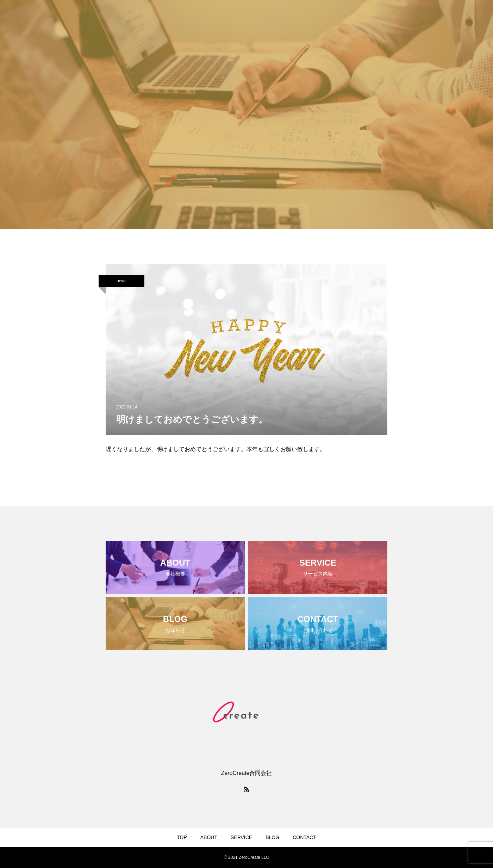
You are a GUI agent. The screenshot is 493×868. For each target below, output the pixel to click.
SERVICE (241, 837)
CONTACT (304, 837)
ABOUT (209, 837)
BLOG (272, 837)
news (121, 281)
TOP (182, 837)
